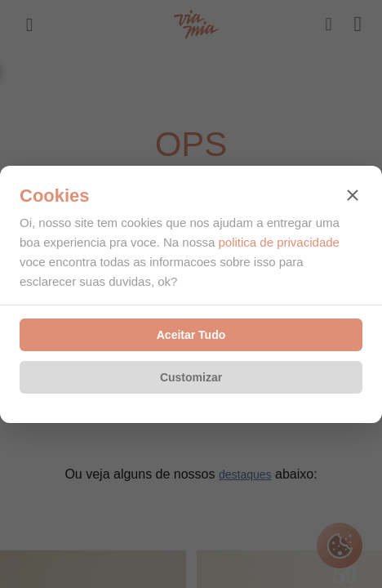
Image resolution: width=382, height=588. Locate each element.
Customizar (191, 377)
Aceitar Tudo (191, 335)
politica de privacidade (278, 242)
